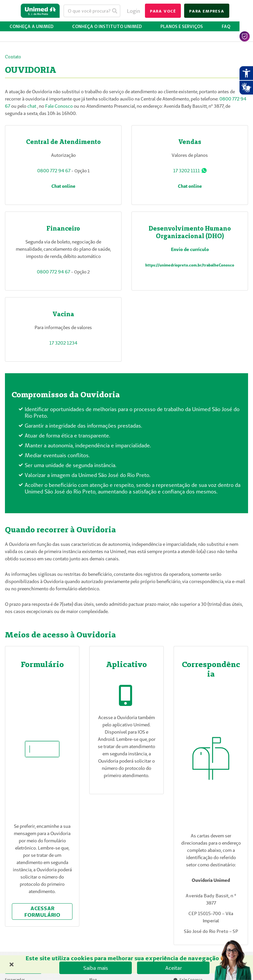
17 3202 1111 (187, 171)
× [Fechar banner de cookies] (12, 964)
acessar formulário (42, 911)
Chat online (63, 186)
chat (32, 106)
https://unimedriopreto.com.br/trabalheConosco (190, 265)
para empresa (207, 11)
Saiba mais (96, 968)
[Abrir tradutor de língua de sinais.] (246, 88)
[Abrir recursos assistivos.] (246, 73)
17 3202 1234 (63, 343)
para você (163, 11)
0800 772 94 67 (54, 171)
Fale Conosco (59, 106)
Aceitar (173, 968)
